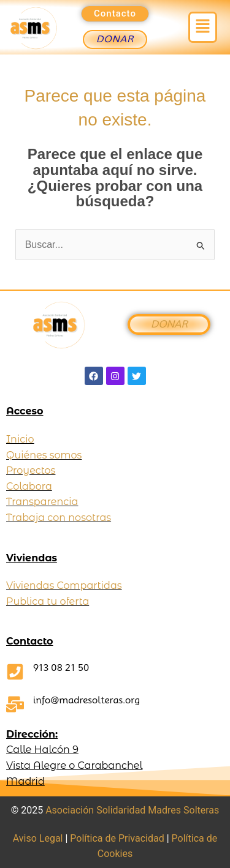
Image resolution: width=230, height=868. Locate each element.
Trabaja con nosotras (59, 518)
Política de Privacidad (117, 838)
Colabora (29, 486)
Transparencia (42, 502)
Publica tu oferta (48, 601)
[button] (202, 27)
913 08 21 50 (61, 668)
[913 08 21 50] (15, 672)
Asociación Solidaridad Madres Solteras (132, 810)
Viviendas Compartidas (64, 586)
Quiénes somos (44, 455)
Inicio (20, 439)
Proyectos (31, 470)
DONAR (169, 324)
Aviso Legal (38, 838)
